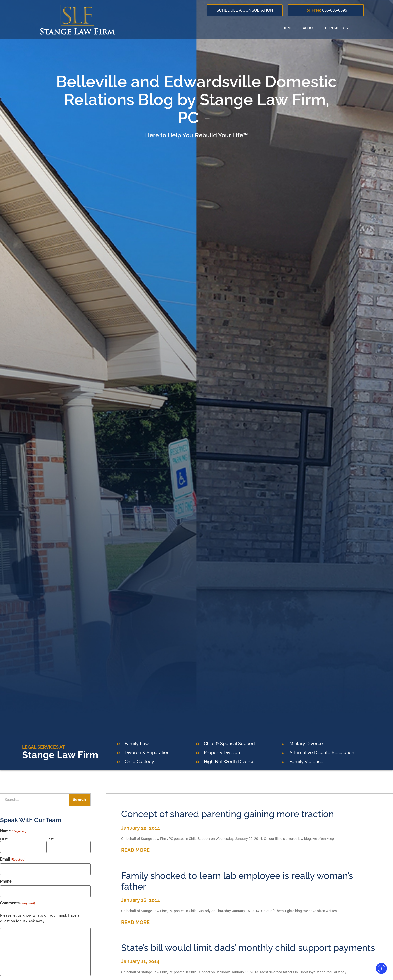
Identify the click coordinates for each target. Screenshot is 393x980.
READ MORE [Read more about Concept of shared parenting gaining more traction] (135, 850)
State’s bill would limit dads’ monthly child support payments (248, 948)
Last (50, 839)
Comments (17, 898)
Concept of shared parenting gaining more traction (227, 814)
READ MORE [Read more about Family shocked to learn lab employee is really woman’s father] (135, 922)
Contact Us (336, 28)
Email (13, 858)
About (309, 28)
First (4, 839)
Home (288, 28)
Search (79, 800)
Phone (6, 878)
